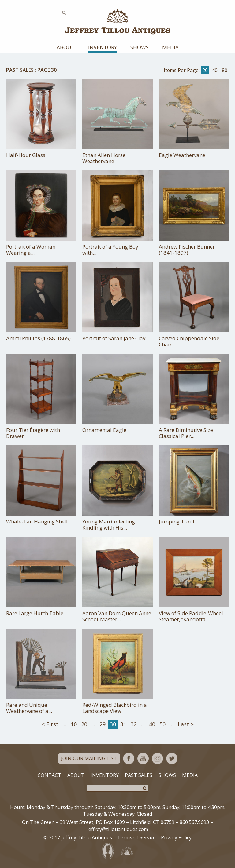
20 (205, 70)
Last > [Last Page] (186, 724)
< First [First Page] (50, 724)
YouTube (143, 759)
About (66, 47)
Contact (49, 775)
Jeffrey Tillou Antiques (117, 22)
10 (74, 724)
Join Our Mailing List (89, 758)
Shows (140, 47)
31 (123, 724)
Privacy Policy (176, 837)
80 (225, 70)
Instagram (157, 759)
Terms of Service (136, 837)
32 (134, 724)
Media (170, 47)
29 (103, 724)
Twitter (172, 759)
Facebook (129, 759)
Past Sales (20, 70)
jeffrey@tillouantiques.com (118, 829)
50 (162, 724)
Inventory (103, 47)
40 (215, 70)
